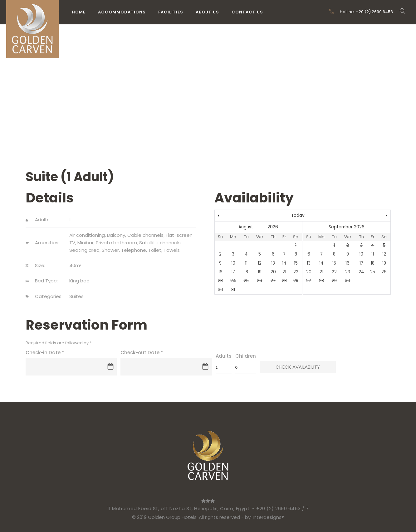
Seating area (84, 250)
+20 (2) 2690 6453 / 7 (283, 508)
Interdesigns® (268, 517)
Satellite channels (160, 243)
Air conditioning (87, 235)
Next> (364, 216)
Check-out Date (142, 353)
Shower (110, 250)
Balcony (116, 235)
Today (298, 215)
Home (79, 12)
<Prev (241, 216)
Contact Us (247, 12)
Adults (224, 356)
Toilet (155, 250)
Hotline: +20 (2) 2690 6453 (361, 12)
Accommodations (122, 12)
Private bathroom (116, 243)
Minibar (86, 243)
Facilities (171, 12)
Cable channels (145, 235)
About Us (207, 12)
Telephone (134, 250)
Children (246, 356)
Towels (172, 250)
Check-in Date (45, 353)
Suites (76, 296)
